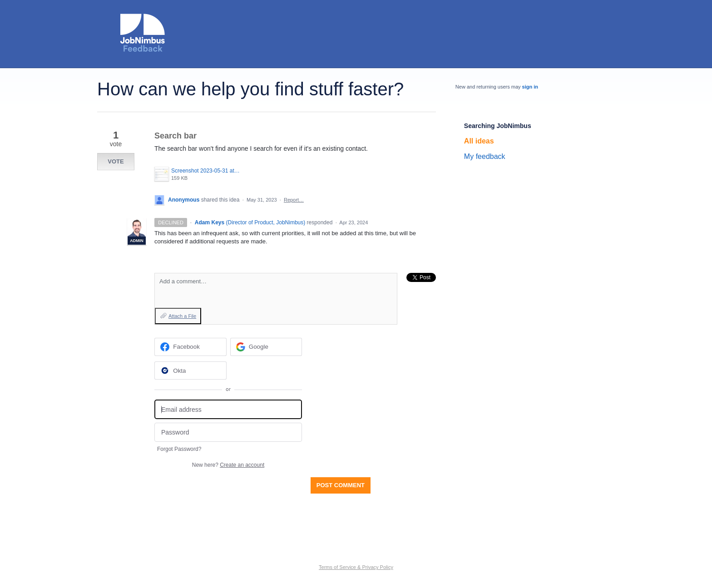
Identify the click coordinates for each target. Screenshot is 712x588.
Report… (294, 200)
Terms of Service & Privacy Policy (356, 567)
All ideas (479, 141)
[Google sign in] (266, 347)
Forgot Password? (179, 449)
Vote (116, 161)
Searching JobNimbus (498, 126)
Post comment (341, 485)
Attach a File (182, 316)
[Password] (228, 432)
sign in (530, 87)
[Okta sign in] (190, 371)
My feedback (485, 156)
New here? (228, 465)
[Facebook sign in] (190, 347)
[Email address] (228, 409)
